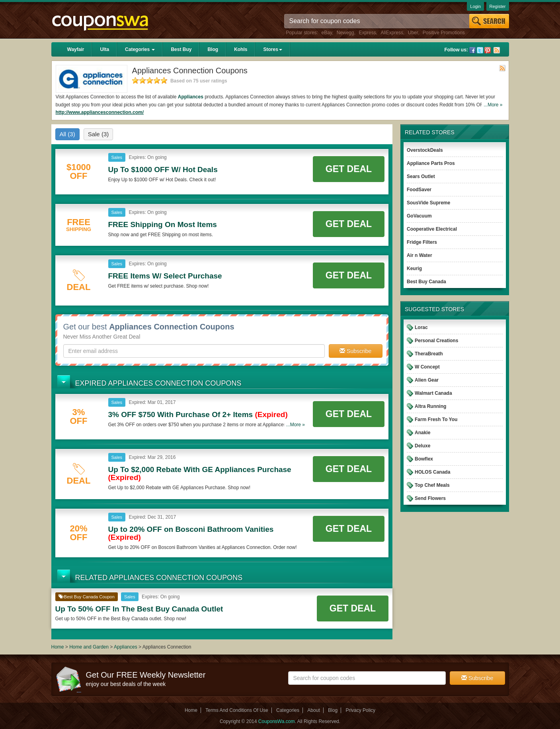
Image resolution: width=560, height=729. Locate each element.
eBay (327, 33)
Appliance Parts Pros (431, 163)
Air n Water (420, 255)
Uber (413, 33)
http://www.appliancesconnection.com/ (100, 112)
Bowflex (424, 459)
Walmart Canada (433, 393)
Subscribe (355, 351)
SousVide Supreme (428, 203)
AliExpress (392, 33)
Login (475, 6)
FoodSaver (419, 190)
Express (367, 33)
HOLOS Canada (432, 472)
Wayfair (76, 49)
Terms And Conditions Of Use (237, 710)
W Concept (427, 367)
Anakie (422, 433)
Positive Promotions (444, 33)
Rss (497, 50)
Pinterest (488, 50)
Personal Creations (436, 341)
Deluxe (422, 446)
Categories (140, 49)
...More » (493, 105)
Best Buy (181, 49)
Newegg (345, 33)
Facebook (472, 50)
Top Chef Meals (432, 485)
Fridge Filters (422, 242)
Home (58, 647)
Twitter (480, 50)
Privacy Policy (360, 710)
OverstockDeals (425, 150)
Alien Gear (427, 380)
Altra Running (430, 406)
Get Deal (349, 169)
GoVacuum (419, 216)
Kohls (241, 49)
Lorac (421, 327)
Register (498, 6)
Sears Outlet (421, 176)
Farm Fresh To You (436, 419)
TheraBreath (429, 354)
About (313, 710)
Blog (213, 49)
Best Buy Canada (426, 282)
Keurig (414, 268)
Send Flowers (430, 498)
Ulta (104, 49)
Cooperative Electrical (432, 229)
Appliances (191, 97)
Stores (272, 49)
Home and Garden (90, 647)
